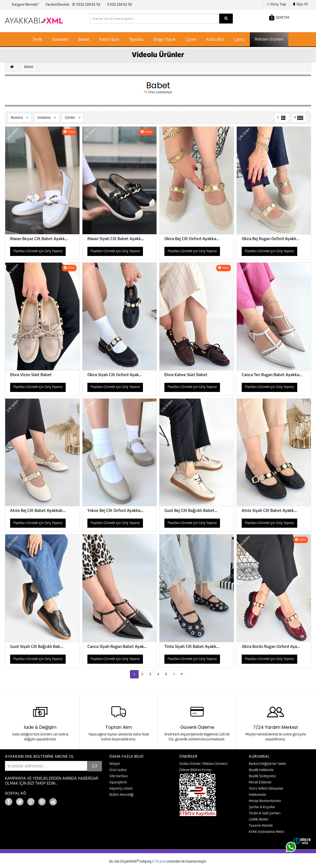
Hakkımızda (257, 795)
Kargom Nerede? (25, 5)
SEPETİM (279, 17)
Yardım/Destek (57, 5)
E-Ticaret (159, 862)
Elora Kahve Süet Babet (186, 375)
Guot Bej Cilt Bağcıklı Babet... (191, 511)
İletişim (115, 764)
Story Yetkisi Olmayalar (266, 789)
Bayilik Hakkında (261, 770)
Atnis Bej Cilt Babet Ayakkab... (38, 511)
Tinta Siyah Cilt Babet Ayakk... (192, 647)
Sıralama (47, 118)
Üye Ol (302, 4)
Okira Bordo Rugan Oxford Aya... (271, 647)
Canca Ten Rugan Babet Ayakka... (272, 375)
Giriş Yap (278, 4)
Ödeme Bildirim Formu (195, 770)
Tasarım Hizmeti (261, 826)
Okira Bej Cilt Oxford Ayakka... (192, 239)
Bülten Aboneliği (121, 795)
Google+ (67, 800)
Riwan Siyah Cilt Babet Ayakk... (116, 239)
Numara (20, 118)
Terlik (38, 40)
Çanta (239, 40)
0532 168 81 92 (88, 5)
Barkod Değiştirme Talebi (267, 764)
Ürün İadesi (118, 770)
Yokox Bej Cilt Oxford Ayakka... (115, 511)
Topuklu (136, 40)
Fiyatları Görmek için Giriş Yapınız (38, 251)
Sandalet (60, 40)
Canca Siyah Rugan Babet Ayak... (117, 647)
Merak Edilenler (260, 783)
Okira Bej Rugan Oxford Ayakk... (270, 239)
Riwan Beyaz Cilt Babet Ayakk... (39, 239)
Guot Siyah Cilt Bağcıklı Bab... (37, 647)
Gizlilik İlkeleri (259, 820)
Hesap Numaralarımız (265, 801)
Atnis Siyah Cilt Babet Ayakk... (269, 511)
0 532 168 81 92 (119, 5)
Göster (73, 118)
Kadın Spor (109, 40)
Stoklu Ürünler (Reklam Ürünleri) (204, 764)
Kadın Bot (215, 40)
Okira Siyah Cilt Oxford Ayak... (115, 375)
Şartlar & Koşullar (262, 807)
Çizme (191, 40)
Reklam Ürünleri (269, 39)
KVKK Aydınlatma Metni (267, 832)
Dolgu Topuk (165, 40)
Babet (84, 40)
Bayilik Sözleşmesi (262, 776)
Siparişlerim (118, 783)
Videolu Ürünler (158, 55)
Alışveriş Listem (121, 789)
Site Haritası (118, 776)
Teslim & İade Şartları (265, 813)
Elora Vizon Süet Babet (31, 375)
